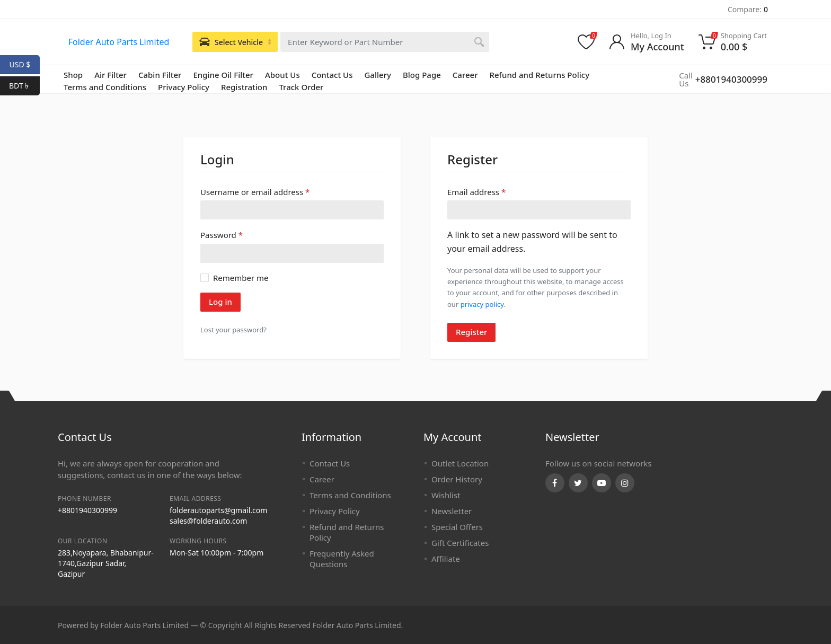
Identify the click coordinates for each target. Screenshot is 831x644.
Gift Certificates (460, 543)
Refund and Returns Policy (540, 75)
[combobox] (385, 42)
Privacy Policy (184, 87)
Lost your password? (233, 330)
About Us (282, 75)
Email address (476, 191)
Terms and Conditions (350, 495)
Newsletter (452, 511)
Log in (220, 302)
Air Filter (110, 75)
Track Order (301, 87)
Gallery (377, 75)
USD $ (25, 65)
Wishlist (446, 495)
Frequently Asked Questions (342, 559)
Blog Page (422, 75)
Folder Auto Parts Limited (119, 42)
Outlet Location (460, 463)
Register (471, 332)
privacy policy (482, 304)
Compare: (748, 9)
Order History (457, 479)
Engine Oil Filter (223, 75)
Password (222, 234)
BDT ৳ (24, 86)
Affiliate (446, 559)
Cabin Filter (160, 75)
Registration (244, 87)
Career (465, 75)
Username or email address (255, 191)
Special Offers (457, 527)
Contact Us (332, 75)
